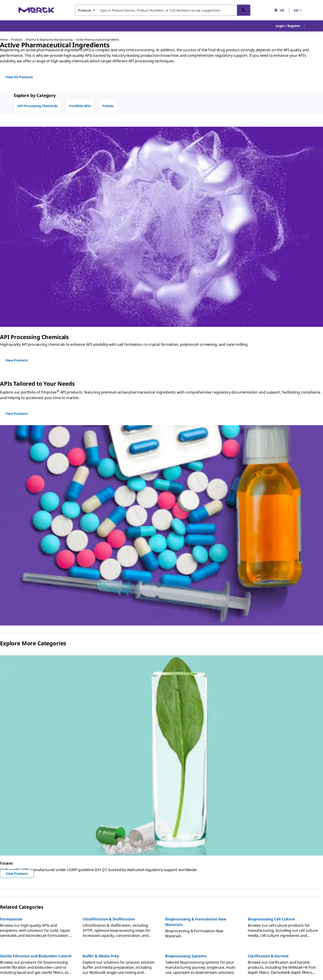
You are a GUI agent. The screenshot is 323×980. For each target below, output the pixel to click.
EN (298, 10)
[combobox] (163, 10)
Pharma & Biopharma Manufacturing (49, 40)
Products (17, 40)
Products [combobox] (85, 10)
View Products (17, 873)
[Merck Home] (36, 10)
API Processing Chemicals (38, 106)
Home (4, 40)
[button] (288, 26)
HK (279, 10)
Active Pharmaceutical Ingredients (98, 40)
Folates (108, 106)
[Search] (244, 10)
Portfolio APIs (80, 106)
